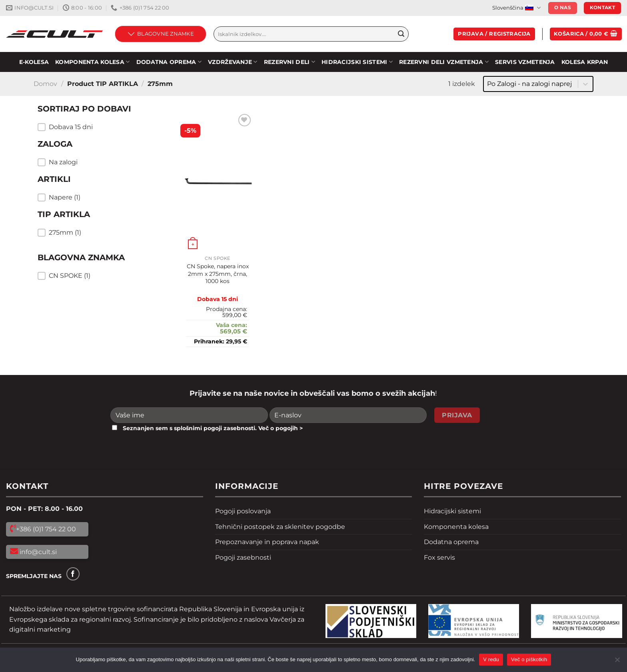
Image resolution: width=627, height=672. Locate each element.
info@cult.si (37, 552)
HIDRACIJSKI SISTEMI (357, 62)
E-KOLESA (34, 62)
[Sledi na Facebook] (73, 574)
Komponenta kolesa (456, 527)
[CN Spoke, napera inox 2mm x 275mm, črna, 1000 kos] (218, 182)
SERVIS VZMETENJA (525, 62)
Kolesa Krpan (585, 62)
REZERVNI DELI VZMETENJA (444, 62)
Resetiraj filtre (77, 297)
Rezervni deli (290, 62)
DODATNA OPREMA (169, 62)
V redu (491, 659)
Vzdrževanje (233, 62)
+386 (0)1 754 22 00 (46, 529)
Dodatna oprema (451, 542)
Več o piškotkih (529, 659)
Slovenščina (516, 8)
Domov (45, 84)
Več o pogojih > (281, 428)
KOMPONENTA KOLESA (92, 62)
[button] (98, 127)
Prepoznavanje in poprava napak (267, 542)
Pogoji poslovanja (243, 511)
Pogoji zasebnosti (243, 557)
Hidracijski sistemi (452, 511)
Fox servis (439, 557)
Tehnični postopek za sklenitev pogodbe (280, 527)
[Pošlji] (401, 34)
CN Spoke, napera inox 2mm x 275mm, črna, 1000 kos (218, 274)
